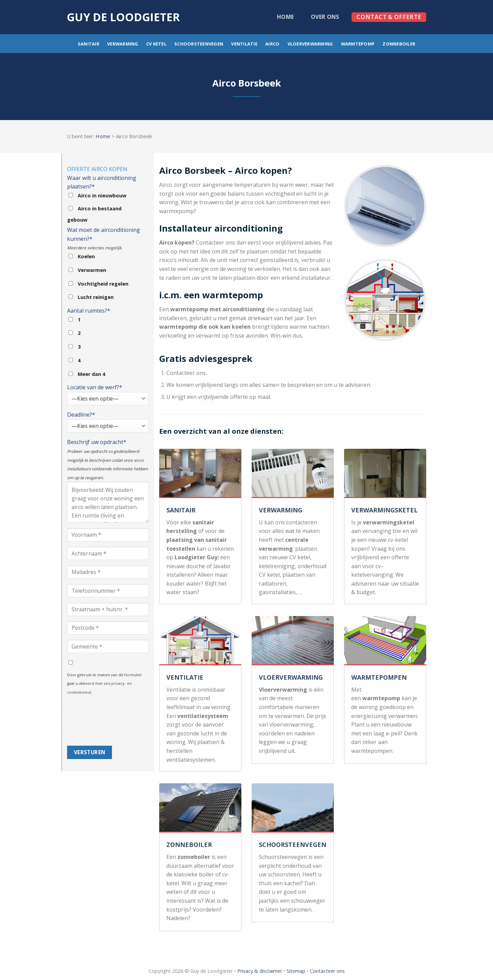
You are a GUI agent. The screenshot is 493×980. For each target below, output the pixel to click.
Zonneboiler (399, 44)
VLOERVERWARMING (291, 677)
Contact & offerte (389, 17)
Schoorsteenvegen (199, 44)
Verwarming (123, 44)
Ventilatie (244, 44)
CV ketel (156, 44)
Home (285, 17)
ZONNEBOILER (189, 845)
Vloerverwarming (310, 44)
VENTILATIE (185, 677)
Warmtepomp (358, 44)
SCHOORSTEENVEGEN (293, 845)
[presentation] (95, 721)
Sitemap (296, 971)
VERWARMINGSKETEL (384, 510)
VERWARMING (281, 510)
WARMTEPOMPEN (379, 677)
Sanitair (89, 44)
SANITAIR (181, 510)
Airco (272, 44)
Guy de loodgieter (123, 17)
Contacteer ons (327, 971)
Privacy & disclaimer (260, 971)
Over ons (325, 17)
